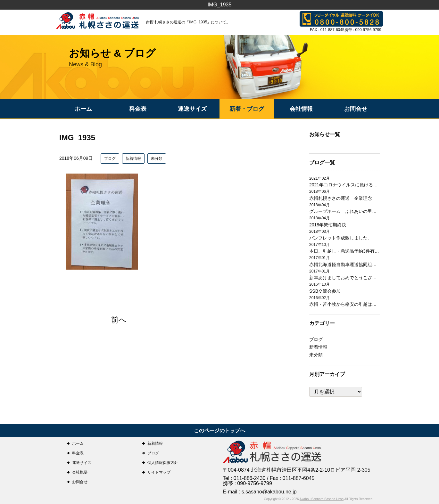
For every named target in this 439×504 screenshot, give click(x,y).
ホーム (83, 109)
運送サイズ (192, 109)
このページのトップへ (219, 431)
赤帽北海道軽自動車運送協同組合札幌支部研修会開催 (344, 264)
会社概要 (80, 472)
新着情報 (133, 159)
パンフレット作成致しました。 (341, 238)
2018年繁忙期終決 (328, 225)
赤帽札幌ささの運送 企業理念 (341, 198)
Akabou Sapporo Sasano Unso (322, 499)
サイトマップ (159, 472)
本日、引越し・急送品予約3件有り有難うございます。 (344, 251)
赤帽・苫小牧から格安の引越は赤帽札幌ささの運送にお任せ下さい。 (344, 304)
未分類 (157, 159)
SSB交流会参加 (325, 291)
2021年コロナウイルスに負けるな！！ (344, 185)
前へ (119, 320)
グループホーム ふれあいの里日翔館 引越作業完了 (344, 211)
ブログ (110, 159)
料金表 (138, 109)
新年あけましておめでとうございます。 (344, 278)
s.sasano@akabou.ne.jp (269, 492)
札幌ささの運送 (272, 452)
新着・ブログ (247, 109)
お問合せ (356, 109)
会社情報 (301, 109)
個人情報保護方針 (163, 463)
